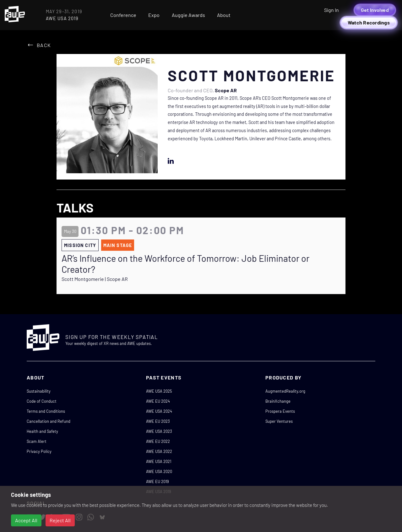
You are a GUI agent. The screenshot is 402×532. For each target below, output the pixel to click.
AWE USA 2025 (159, 391)
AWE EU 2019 (158, 481)
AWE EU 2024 (158, 401)
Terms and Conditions (46, 411)
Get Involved (375, 10)
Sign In (331, 10)
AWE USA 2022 (159, 451)
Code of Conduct (42, 401)
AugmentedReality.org (285, 391)
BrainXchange (278, 401)
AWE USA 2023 (159, 431)
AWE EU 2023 (158, 421)
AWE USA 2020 (159, 471)
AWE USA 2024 (159, 411)
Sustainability (39, 391)
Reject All (60, 520)
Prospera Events (280, 411)
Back (44, 45)
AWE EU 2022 (158, 441)
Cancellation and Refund (49, 421)
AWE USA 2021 (159, 461)
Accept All (26, 520)
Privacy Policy (39, 451)
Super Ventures (279, 421)
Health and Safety (42, 431)
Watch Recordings (369, 22)
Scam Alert (37, 441)
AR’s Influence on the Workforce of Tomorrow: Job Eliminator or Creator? (185, 264)
